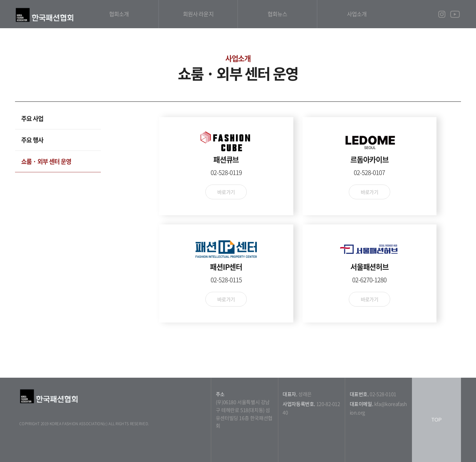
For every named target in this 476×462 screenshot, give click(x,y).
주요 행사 (32, 140)
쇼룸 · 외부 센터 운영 (46, 161)
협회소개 (119, 14)
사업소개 (357, 14)
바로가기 (226, 192)
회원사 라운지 (198, 14)
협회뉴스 (277, 14)
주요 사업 (32, 118)
